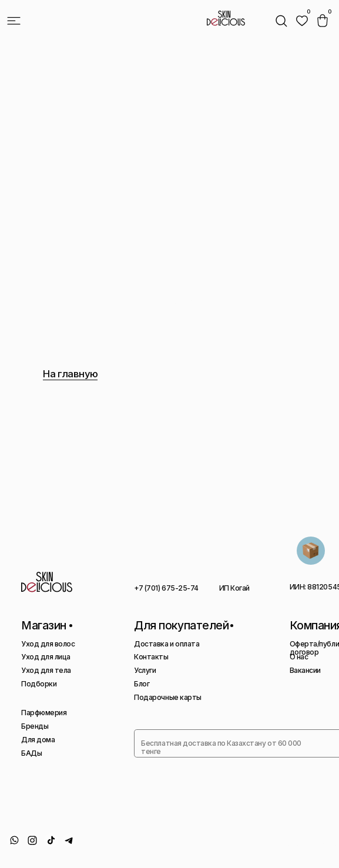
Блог (142, 684)
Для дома (38, 740)
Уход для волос (48, 644)
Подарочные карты (167, 697)
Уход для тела (46, 670)
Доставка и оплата (167, 644)
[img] (302, 21)
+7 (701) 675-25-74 (166, 588)
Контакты (151, 657)
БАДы (31, 753)
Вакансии (305, 670)
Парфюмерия (44, 713)
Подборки (39, 684)
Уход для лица (46, 657)
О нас (299, 657)
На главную (70, 374)
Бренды (35, 726)
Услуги (145, 670)
